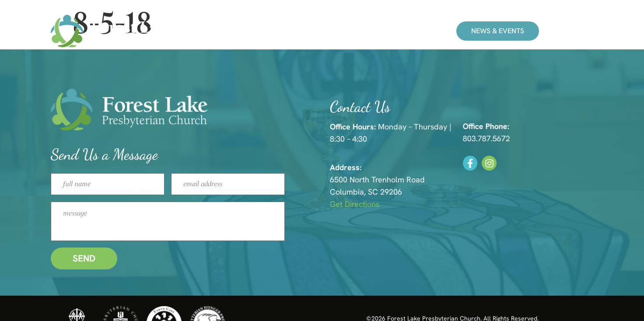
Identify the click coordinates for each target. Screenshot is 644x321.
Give (425, 31)
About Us (379, 31)
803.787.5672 (521, 138)
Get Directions (393, 204)
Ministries (322, 31)
